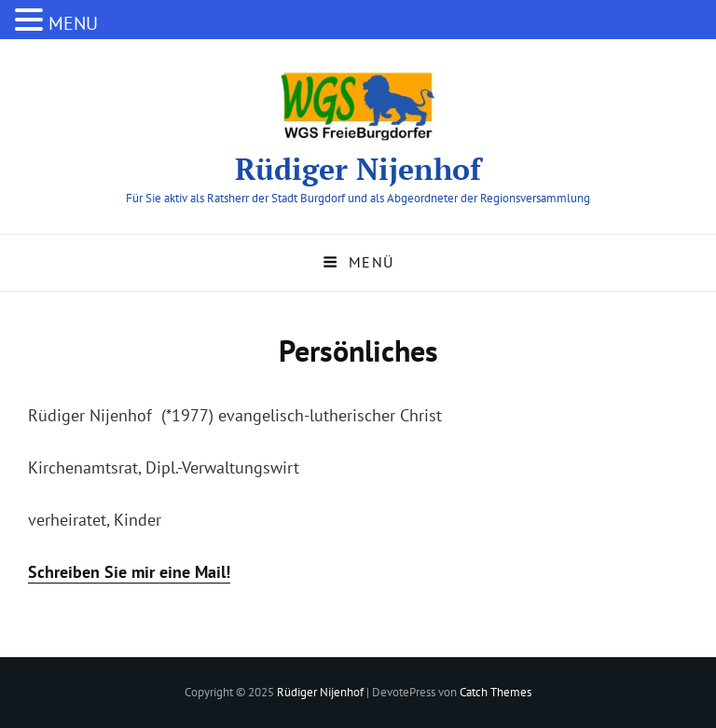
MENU (73, 23)
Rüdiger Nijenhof (358, 169)
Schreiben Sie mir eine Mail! (129, 572)
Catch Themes (496, 692)
